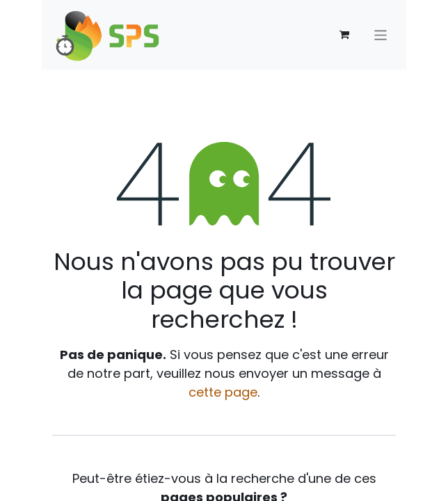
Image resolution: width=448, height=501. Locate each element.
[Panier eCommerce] (344, 35)
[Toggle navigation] (381, 34)
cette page (223, 392)
